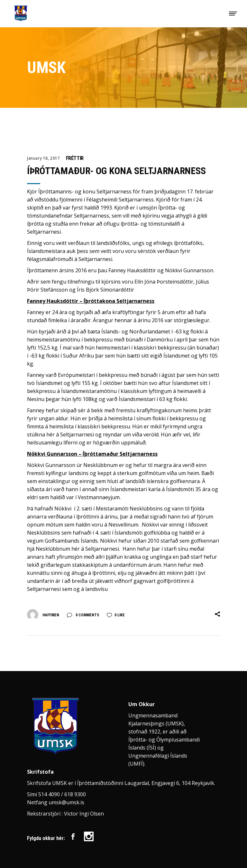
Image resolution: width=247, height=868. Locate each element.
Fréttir (75, 158)
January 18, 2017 (44, 158)
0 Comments (87, 615)
